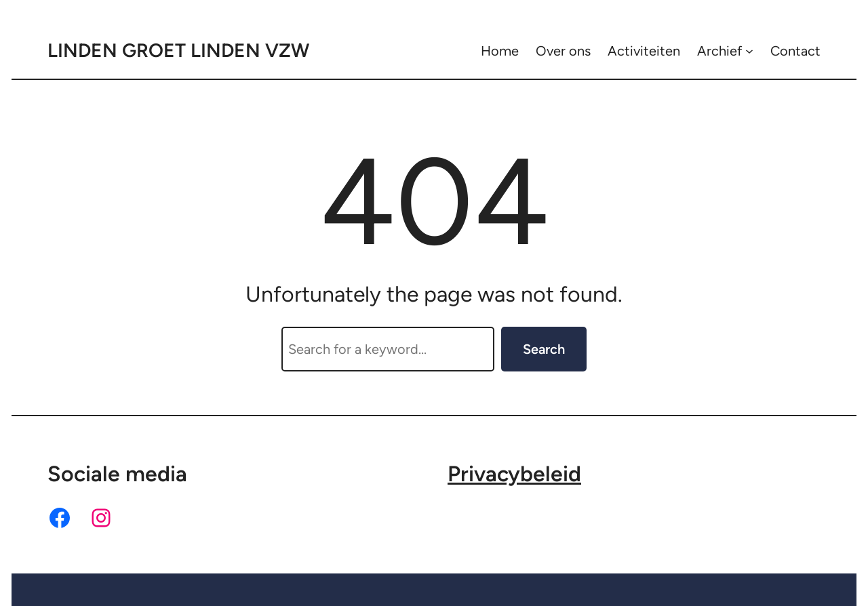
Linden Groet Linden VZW (178, 50)
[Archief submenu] (749, 51)
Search (544, 349)
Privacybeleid (514, 474)
